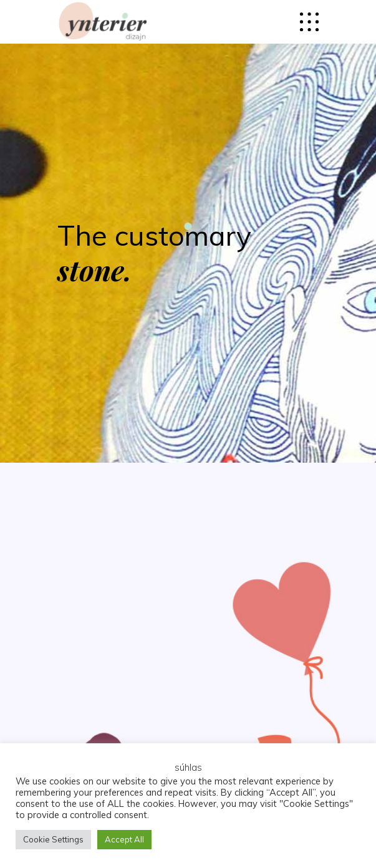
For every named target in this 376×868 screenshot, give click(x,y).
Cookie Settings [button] (53, 839)
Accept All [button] (124, 839)
